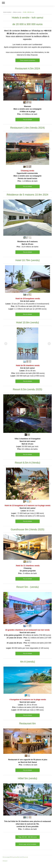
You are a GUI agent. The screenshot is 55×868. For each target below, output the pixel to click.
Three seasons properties (28, 60)
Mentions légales (6, 857)
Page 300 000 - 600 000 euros (27, 837)
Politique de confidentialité (16, 857)
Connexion (5, 861)
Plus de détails (27, 120)
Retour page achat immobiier (27, 844)
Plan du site (25, 857)
